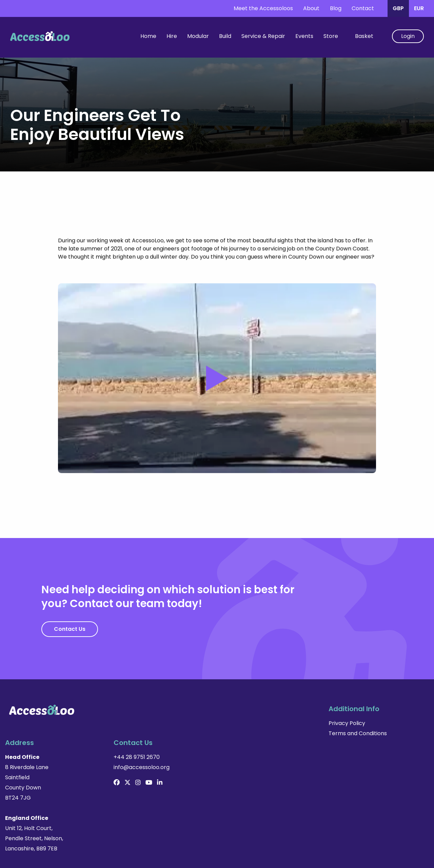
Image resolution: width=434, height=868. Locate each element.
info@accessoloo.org (359, 733)
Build (225, 36)
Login (408, 36)
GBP (398, 8)
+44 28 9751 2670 (354, 723)
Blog (336, 8)
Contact (363, 8)
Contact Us (70, 629)
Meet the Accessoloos (263, 8)
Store (331, 36)
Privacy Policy (132, 723)
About (311, 8)
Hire (172, 36)
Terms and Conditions (143, 733)
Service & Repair (263, 36)
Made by (414, 854)
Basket (364, 36)
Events (304, 36)
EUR (419, 8)
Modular (198, 36)
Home (148, 36)
